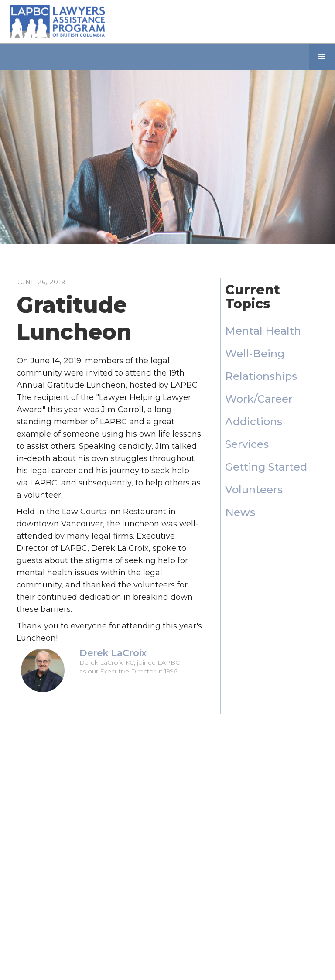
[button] (322, 57)
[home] (57, 22)
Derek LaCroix (113, 653)
